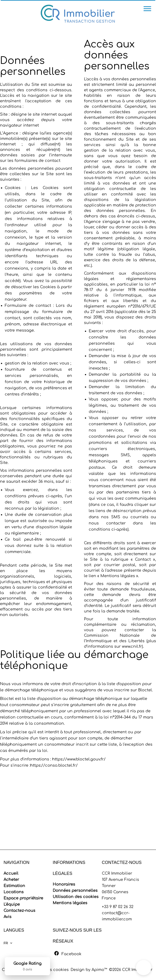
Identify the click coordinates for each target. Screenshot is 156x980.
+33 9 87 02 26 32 (118, 907)
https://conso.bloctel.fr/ (54, 765)
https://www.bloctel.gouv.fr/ (79, 759)
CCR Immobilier (117, 873)
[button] (144, 968)
